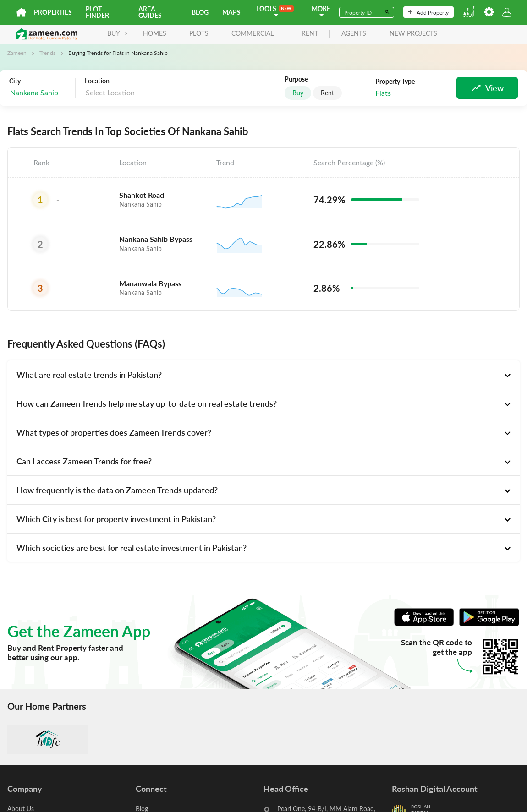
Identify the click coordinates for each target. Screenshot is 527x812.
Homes (155, 33)
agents (354, 34)
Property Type (395, 82)
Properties (53, 12)
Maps (231, 12)
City (15, 81)
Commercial (253, 33)
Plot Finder (97, 12)
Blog (200, 12)
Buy (298, 93)
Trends (47, 53)
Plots (199, 33)
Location (97, 81)
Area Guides (150, 12)
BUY (118, 33)
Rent (327, 93)
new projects (413, 34)
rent (310, 34)
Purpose (296, 79)
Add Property (428, 12)
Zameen (17, 53)
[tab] (263, 375)
